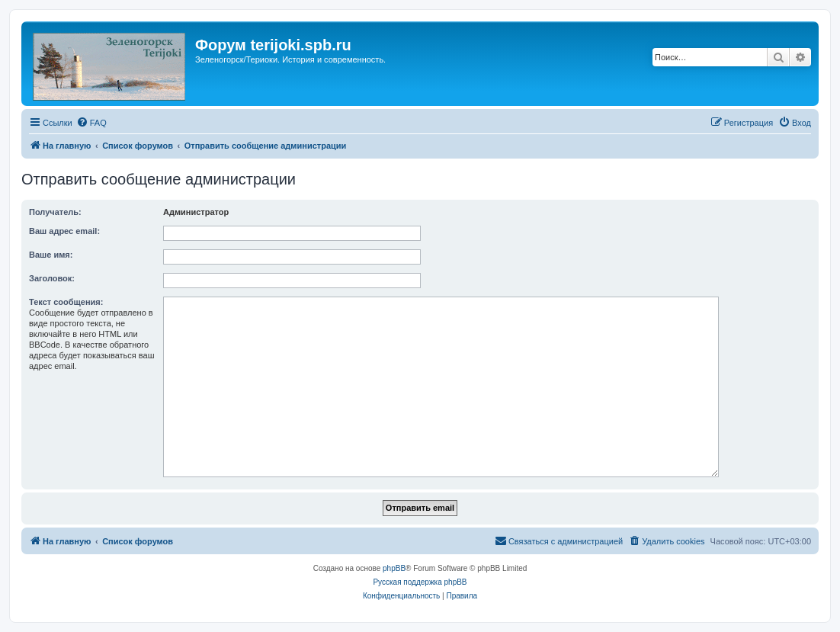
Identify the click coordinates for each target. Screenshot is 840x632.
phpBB (394, 568)
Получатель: (55, 212)
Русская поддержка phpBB (420, 582)
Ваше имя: (51, 255)
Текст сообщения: (66, 302)
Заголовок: (52, 278)
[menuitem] (91, 123)
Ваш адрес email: (64, 231)
